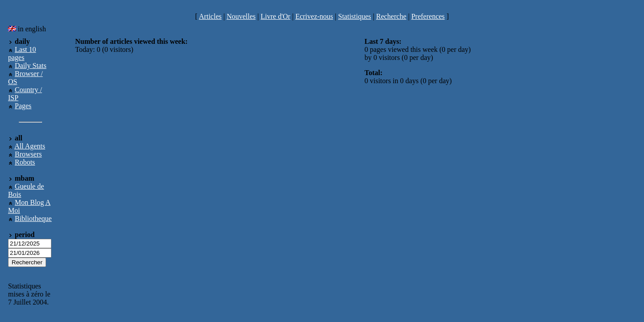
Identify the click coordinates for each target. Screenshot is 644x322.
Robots (25, 162)
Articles (210, 16)
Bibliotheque (33, 218)
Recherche (391, 16)
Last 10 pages (22, 53)
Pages (23, 106)
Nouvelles (241, 16)
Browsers (28, 154)
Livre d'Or (275, 16)
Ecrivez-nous (314, 16)
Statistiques (355, 16)
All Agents (30, 146)
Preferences (428, 16)
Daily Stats (31, 66)
